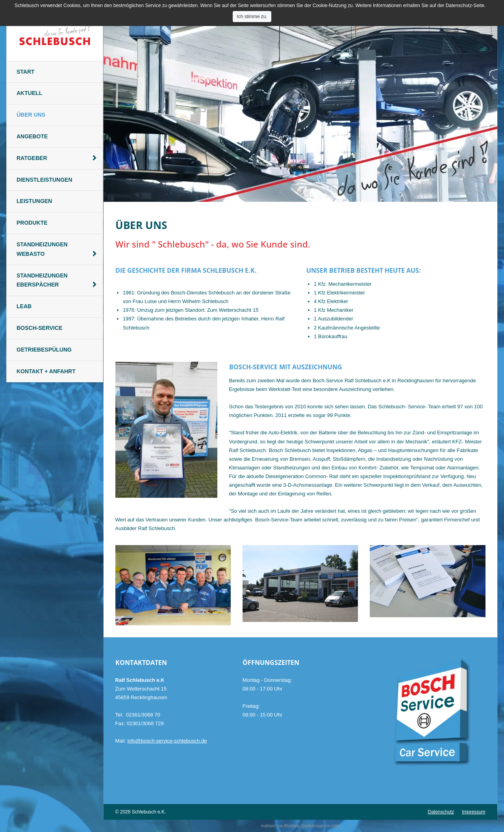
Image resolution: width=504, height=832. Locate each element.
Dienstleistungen (44, 180)
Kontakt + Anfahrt (46, 371)
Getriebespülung (44, 350)
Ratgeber (32, 158)
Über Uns (31, 115)
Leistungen (34, 201)
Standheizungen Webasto (42, 249)
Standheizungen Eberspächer (42, 280)
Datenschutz (441, 812)
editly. (336, 826)
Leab (24, 306)
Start (26, 72)
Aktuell (29, 93)
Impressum (473, 812)
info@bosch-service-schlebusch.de (167, 741)
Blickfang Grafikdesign (304, 826)
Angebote (32, 136)
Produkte (32, 223)
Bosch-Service (39, 328)
